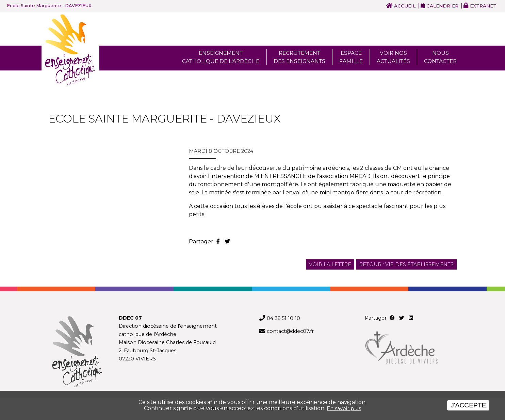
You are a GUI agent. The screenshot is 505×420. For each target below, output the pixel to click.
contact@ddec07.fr (290, 331)
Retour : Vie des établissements (406, 264)
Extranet (483, 6)
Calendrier (442, 6)
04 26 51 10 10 (283, 318)
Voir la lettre (330, 264)
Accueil (405, 6)
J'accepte (468, 405)
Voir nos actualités (393, 57)
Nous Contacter (440, 57)
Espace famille (351, 57)
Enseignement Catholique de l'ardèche (221, 57)
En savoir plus (344, 408)
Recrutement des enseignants (299, 57)
